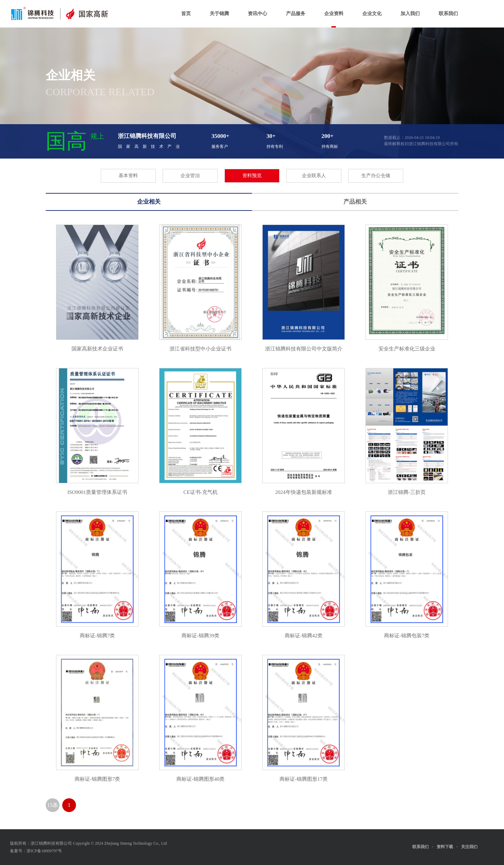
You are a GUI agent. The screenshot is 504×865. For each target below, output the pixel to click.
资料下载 (445, 847)
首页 (186, 14)
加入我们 (410, 14)
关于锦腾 (219, 14)
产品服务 (296, 14)
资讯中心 (258, 14)
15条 (53, 805)
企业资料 (334, 14)
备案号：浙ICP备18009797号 (36, 851)
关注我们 (476, 845)
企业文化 (372, 14)
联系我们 (448, 14)
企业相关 (149, 202)
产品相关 (355, 202)
